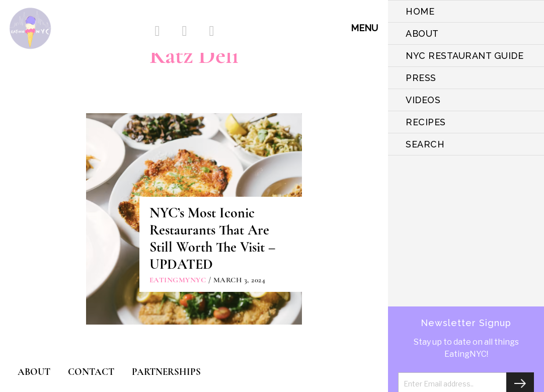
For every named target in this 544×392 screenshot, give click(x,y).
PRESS (421, 78)
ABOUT (422, 33)
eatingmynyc (178, 280)
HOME (420, 11)
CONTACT (91, 372)
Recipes (426, 122)
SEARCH (425, 144)
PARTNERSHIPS (166, 372)
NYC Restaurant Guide (464, 56)
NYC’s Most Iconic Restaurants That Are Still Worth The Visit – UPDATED (212, 239)
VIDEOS (423, 100)
